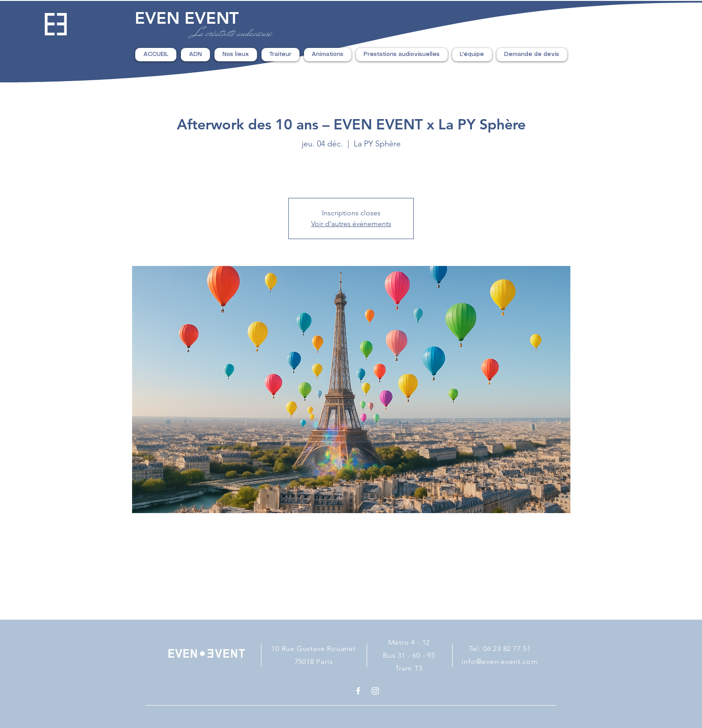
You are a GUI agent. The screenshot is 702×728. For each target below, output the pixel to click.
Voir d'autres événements (351, 224)
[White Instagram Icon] (375, 691)
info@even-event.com (500, 662)
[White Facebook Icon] (358, 691)
